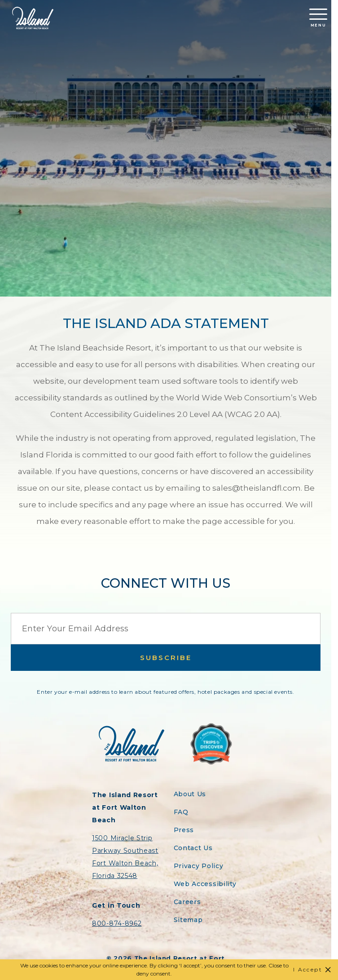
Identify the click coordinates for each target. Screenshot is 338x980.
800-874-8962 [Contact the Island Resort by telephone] (117, 923)
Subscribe (166, 658)
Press (184, 830)
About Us (190, 794)
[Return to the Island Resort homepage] (33, 18)
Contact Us (193, 848)
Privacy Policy (199, 866)
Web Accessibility (205, 884)
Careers (187, 902)
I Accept (308, 969)
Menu (318, 18)
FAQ (181, 812)
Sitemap (188, 920)
